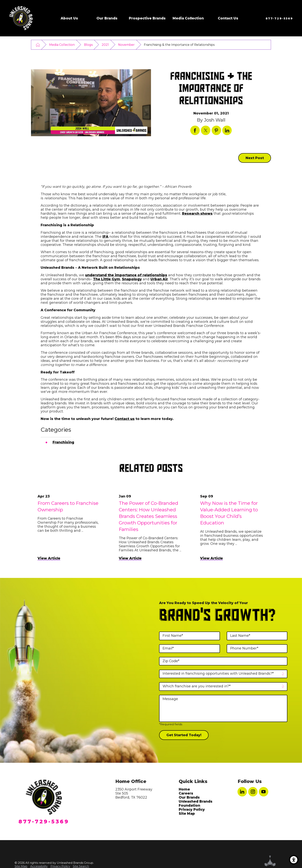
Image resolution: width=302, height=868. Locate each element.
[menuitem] (69, 18)
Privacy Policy (192, 809)
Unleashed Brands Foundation (196, 803)
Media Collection (188, 18)
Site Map (187, 813)
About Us (69, 18)
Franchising (63, 442)
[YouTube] (264, 792)
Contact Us (228, 18)
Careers (186, 793)
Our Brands (107, 18)
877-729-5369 (279, 18)
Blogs (88, 45)
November (126, 45)
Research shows (197, 213)
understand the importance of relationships (126, 275)
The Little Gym (107, 279)
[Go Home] (38, 45)
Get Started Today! (184, 735)
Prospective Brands (147, 18)
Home (184, 789)
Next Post (255, 158)
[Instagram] (253, 792)
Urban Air (159, 279)
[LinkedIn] (242, 792)
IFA (105, 237)
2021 (105, 45)
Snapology (132, 279)
